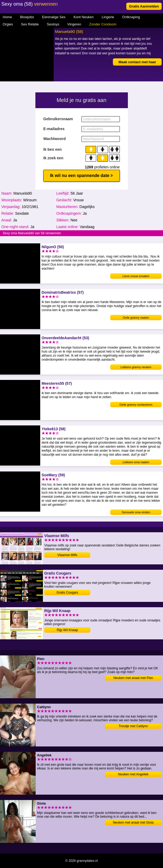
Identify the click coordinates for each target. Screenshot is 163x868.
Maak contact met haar (137, 62)
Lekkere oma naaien (136, 462)
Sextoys (53, 24)
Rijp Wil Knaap (67, 630)
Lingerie (108, 17)
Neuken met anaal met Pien (133, 678)
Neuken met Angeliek (133, 774)
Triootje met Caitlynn (133, 726)
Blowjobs (27, 17)
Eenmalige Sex (54, 17)
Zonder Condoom (103, 24)
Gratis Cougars (67, 592)
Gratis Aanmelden (144, 6)
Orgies (8, 24)
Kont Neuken (84, 17)
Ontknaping (131, 17)
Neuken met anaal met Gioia (133, 822)
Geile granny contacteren (136, 405)
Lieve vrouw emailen (136, 276)
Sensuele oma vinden (136, 512)
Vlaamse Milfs (67, 555)
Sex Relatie (30, 24)
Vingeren (74, 24)
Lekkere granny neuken (136, 367)
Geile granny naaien (136, 318)
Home (7, 17)
